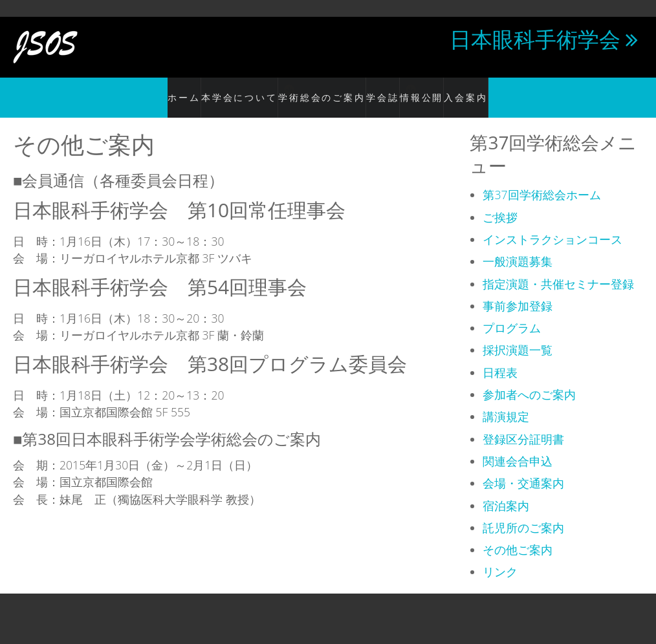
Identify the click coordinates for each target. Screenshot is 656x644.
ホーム (153, 91)
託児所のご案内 (523, 513)
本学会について (216, 91)
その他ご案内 (518, 536)
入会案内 (498, 91)
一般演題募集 (518, 248)
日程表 (500, 358)
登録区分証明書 (523, 425)
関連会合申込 (518, 447)
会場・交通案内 (523, 469)
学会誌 (383, 91)
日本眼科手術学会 (535, 39)
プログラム (512, 314)
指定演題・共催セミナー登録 (558, 270)
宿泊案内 (506, 491)
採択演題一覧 (518, 336)
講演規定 (506, 403)
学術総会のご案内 (314, 91)
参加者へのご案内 (529, 381)
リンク (500, 558)
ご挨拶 (500, 203)
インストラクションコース (552, 225)
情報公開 (446, 91)
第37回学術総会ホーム (541, 181)
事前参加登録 (518, 292)
